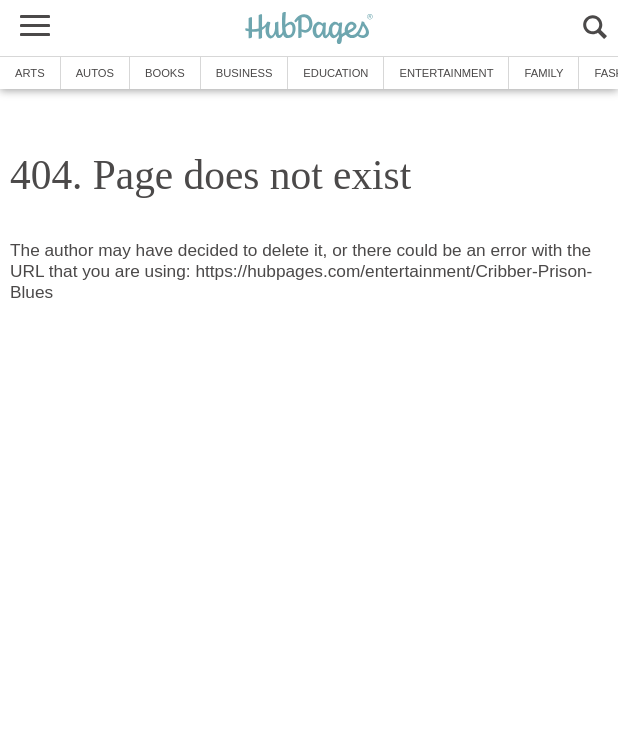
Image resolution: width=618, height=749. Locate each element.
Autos (95, 73)
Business (244, 73)
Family (543, 73)
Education (335, 73)
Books (165, 73)
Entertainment (446, 73)
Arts (30, 73)
